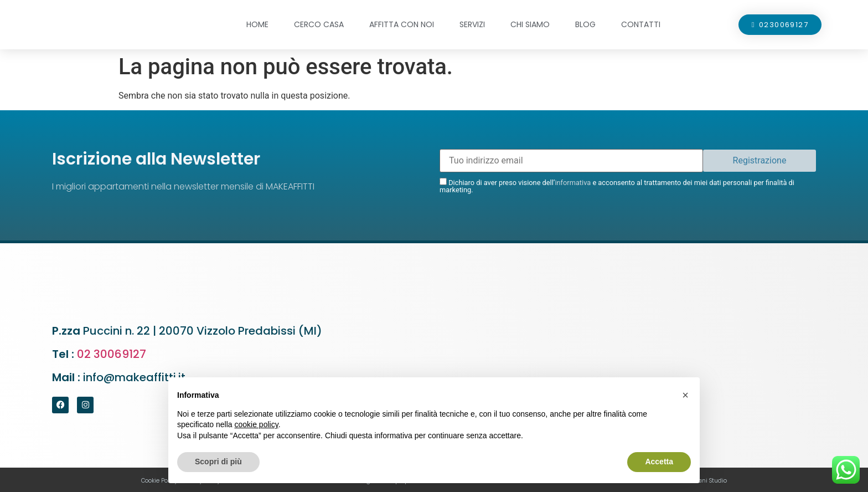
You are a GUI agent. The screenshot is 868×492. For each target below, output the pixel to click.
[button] (685, 395)
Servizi (472, 24)
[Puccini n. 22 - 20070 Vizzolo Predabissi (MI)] (628, 355)
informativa (573, 183)
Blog (585, 24)
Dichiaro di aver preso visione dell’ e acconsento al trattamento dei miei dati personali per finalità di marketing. (617, 186)
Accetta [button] (659, 462)
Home (257, 24)
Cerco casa (319, 24)
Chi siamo (530, 24)
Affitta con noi (402, 24)
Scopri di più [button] (218, 462)
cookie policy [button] (257, 424)
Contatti (641, 24)
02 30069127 (112, 354)
